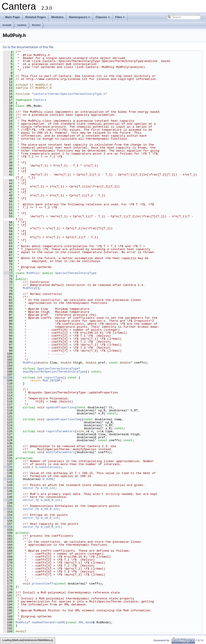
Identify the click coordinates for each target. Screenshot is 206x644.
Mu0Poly (33, 273)
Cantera (40, 100)
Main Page (12, 17)
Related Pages (36, 17)
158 (8, 527)
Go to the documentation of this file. (28, 47)
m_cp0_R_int (51, 527)
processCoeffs (43, 584)
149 (8, 500)
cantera (22, 25)
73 (8, 273)
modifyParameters (60, 452)
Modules (57, 17)
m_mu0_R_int (51, 500)
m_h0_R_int (50, 509)
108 (8, 378)
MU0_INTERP (52, 381)
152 (8, 509)
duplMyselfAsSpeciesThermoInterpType (54, 372)
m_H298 (48, 479)
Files (120, 18)
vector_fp (31, 488)
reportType (53, 378)
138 (8, 467)
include (7, 25)
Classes (103, 18)
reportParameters (60, 431)
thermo (36, 25)
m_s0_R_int (50, 518)
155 (8, 518)
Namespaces (80, 18)
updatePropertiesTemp (64, 419)
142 (8, 479)
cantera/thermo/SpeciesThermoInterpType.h (70, 94)
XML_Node (86, 622)
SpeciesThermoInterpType (76, 273)
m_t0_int (48, 488)
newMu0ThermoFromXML (49, 622)
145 (8, 488)
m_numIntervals (48, 467)
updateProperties (60, 407)
